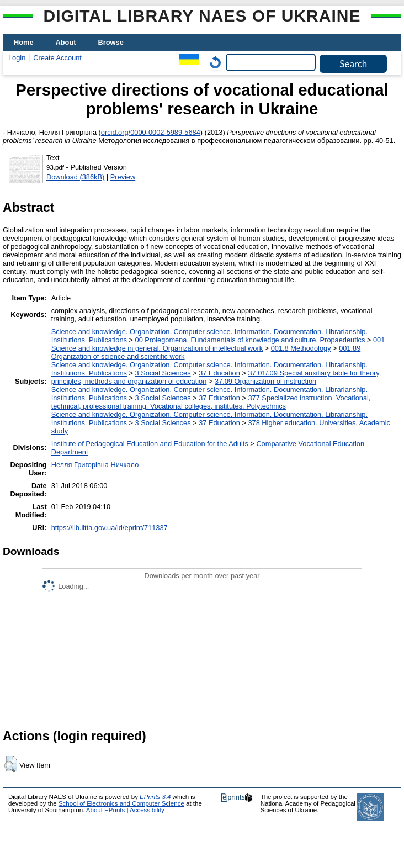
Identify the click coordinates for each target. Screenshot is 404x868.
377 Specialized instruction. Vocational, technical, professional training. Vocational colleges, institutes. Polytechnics (211, 402)
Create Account (57, 58)
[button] (11, 764)
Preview (123, 177)
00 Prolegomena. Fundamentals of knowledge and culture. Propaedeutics (250, 340)
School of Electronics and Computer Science (121, 803)
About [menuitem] (66, 42)
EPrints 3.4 (155, 797)
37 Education (219, 373)
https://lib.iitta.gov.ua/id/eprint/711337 (110, 528)
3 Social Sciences (163, 373)
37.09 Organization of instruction (265, 381)
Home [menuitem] (24, 42)
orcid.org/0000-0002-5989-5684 (151, 132)
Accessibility (147, 810)
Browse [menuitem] (111, 42)
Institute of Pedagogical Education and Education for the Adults (150, 444)
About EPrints (105, 810)
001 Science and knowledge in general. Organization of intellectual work (218, 344)
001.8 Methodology (301, 348)
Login (17, 58)
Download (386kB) (75, 177)
